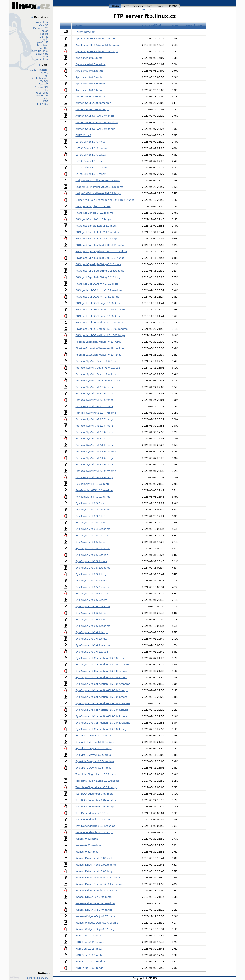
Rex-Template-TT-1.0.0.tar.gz (93, 497)
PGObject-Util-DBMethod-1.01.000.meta (100, 322)
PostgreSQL (41, 87)
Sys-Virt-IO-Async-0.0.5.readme (95, 761)
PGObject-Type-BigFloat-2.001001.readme (101, 251)
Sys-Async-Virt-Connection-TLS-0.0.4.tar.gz (102, 729)
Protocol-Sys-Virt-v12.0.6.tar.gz (95, 400)
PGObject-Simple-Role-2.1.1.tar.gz (96, 239)
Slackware (42, 54)
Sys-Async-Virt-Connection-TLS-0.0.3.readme (103, 703)
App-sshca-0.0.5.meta (89, 58)
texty (126, 6)
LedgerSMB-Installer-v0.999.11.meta (98, 180)
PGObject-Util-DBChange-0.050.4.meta (99, 303)
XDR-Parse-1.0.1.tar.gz (89, 968)
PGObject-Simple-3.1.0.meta (93, 206)
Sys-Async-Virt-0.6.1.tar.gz (92, 632)
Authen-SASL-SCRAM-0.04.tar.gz (95, 129)
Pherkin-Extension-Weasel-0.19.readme (100, 348)
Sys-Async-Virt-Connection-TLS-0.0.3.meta (101, 697)
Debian (44, 31)
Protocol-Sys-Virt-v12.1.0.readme (96, 452)
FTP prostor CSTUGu (36, 70)
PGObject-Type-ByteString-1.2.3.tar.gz (99, 277)
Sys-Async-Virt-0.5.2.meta (91, 581)
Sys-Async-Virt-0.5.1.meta (91, 561)
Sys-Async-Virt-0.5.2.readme (93, 587)
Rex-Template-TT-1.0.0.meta (93, 484)
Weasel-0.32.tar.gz (87, 852)
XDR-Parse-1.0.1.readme (91, 962)
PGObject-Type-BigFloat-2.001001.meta (100, 245)
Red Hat (43, 48)
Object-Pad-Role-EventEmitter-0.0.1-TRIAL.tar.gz (105, 200)
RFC (46, 90)
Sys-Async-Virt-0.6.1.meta (91, 619)
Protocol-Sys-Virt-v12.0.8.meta (94, 426)
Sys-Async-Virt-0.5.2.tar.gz (92, 594)
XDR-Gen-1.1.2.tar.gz (89, 949)
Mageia (44, 39)
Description (194, 25)
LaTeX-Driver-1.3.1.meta (90, 161)
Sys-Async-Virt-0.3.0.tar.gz (92, 516)
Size (175, 25)
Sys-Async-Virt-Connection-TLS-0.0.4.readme (103, 723)
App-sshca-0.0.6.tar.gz (89, 90)
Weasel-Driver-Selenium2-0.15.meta (98, 878)
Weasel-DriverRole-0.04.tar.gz (94, 910)
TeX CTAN (43, 104)
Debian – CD (41, 28)
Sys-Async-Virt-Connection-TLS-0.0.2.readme (103, 684)
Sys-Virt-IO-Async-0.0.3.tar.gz (94, 748)
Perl (46, 76)
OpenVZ (43, 84)
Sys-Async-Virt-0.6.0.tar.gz (92, 613)
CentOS (44, 25)
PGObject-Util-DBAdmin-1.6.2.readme (99, 290)
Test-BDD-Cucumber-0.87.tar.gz (95, 807)
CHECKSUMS (83, 135)
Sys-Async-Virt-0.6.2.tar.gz (92, 652)
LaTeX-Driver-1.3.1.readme (92, 168)
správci (32, 978)
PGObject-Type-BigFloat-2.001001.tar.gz (100, 258)
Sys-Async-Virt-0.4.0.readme (93, 529)
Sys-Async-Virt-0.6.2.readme (93, 645)
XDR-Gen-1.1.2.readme (90, 942)
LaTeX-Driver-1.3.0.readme (92, 148)
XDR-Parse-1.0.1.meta (89, 955)
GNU (46, 98)
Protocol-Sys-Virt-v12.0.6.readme (96, 393)
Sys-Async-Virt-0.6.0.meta (91, 600)
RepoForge (42, 93)
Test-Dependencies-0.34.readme (96, 826)
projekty (161, 6)
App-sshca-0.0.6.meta (89, 77)
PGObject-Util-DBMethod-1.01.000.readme (102, 329)
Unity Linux (41, 59)
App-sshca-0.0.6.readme (91, 84)
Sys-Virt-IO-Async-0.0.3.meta (93, 736)
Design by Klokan (15, 978)
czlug (174, 6)
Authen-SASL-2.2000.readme (93, 103)
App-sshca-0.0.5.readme (91, 64)
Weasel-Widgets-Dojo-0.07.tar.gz (96, 929)
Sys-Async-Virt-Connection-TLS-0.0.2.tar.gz (102, 690)
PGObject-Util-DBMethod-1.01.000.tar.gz (100, 335)
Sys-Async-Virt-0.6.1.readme (93, 626)
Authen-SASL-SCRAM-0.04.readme (97, 122)
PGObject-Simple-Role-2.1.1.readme (98, 232)
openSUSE (42, 42)
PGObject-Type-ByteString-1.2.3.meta (98, 264)
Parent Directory (86, 32)
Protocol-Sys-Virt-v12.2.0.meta (94, 465)
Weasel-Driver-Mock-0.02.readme (96, 865)
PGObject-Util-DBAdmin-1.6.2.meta (97, 284)
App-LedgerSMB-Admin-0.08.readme (98, 45)
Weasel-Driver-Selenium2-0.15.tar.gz (98, 891)
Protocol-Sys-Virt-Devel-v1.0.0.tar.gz (98, 368)
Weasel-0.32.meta (87, 839)
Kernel (45, 73)
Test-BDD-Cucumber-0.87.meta (95, 794)
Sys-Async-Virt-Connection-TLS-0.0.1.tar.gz (102, 671)
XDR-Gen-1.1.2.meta (88, 936)
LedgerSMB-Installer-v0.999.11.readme (100, 187)
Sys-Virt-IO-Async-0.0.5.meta (93, 755)
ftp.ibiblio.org (40, 79)
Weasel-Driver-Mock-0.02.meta (95, 858)
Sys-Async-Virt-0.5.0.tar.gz (92, 555)
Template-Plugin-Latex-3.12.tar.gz (96, 787)
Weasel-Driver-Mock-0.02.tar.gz (95, 871)
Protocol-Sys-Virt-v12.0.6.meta (94, 387)
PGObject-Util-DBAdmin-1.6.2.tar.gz (97, 297)
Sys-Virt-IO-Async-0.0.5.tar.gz (94, 768)
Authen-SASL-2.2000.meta (92, 97)
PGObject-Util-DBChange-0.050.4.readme (101, 310)
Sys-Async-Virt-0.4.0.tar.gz (92, 536)
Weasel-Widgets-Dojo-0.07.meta (95, 916)
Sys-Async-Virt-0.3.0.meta (91, 503)
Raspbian (43, 45)
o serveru (43, 978)
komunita (138, 6)
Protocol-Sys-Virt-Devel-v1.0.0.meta (97, 361)
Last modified (152, 25)
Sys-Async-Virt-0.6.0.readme (93, 606)
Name (80, 25)
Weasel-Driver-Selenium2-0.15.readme (99, 884)
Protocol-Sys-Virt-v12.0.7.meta (94, 406)
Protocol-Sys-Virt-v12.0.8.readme (96, 432)
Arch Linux (42, 22)
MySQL (44, 81)
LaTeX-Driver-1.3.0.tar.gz (91, 155)
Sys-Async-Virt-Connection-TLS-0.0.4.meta (101, 716)
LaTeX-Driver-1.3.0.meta (90, 142)
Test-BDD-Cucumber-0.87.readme (96, 800)
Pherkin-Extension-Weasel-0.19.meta (98, 342)
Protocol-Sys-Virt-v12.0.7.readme (96, 413)
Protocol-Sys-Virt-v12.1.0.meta (94, 445)
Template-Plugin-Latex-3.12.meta (96, 774)
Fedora (44, 34)
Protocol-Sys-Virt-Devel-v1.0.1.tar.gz (98, 381)
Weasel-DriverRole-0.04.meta (94, 897)
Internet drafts (40, 96)
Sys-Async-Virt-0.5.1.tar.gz (92, 574)
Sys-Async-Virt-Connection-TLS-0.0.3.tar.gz (102, 710)
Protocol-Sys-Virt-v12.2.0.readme (96, 471)
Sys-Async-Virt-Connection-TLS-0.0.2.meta (101, 677)
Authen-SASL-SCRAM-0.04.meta (95, 116)
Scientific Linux (39, 51)
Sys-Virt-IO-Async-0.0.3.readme (95, 742)
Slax (46, 57)
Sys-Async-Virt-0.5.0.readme (93, 548)
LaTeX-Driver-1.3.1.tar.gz (91, 174)
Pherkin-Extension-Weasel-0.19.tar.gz (98, 355)
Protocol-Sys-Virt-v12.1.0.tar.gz (95, 458)
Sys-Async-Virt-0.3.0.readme (93, 510)
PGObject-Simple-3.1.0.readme (95, 213)
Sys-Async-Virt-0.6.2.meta (91, 639)
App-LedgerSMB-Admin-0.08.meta (97, 39)
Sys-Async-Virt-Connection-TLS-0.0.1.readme (103, 665)
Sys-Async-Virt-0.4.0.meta (91, 522)
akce (150, 6)
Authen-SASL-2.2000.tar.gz (92, 109)
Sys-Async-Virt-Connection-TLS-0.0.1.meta (101, 658)
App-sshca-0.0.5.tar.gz (89, 71)
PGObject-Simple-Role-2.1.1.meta (96, 226)
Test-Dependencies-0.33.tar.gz (94, 813)
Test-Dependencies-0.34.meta (94, 819)
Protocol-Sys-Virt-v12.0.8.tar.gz (95, 439)
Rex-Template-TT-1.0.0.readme (94, 490)
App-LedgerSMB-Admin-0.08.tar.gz (97, 51)
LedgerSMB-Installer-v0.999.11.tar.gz (98, 193)
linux (115, 6)
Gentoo (44, 37)
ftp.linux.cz (145, 10)
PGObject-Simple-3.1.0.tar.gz (93, 219)
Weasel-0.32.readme (88, 845)
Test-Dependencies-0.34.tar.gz (94, 832)
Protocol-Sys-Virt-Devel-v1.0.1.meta (97, 374)
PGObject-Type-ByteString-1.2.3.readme (100, 271)
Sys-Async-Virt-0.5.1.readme (93, 568)
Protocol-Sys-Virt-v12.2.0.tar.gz (95, 477)
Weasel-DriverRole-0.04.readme (95, 903)
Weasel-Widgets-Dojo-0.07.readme (97, 923)
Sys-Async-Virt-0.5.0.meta (91, 542)
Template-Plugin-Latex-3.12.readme (98, 781)
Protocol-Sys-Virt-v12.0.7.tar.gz (95, 419)
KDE (46, 101)
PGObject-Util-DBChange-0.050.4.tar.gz (100, 316)
